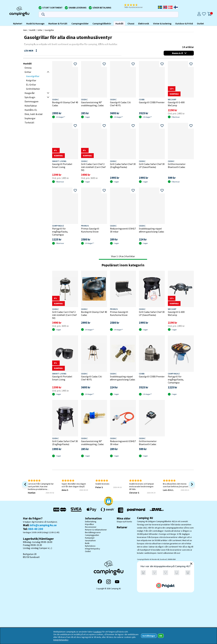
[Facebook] (100, 582)
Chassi (131, 23)
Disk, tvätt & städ (33, 114)
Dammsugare (31, 101)
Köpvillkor (90, 524)
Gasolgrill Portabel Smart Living (62, 166)
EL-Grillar (31, 85)
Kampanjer (90, 538)
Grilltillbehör (33, 89)
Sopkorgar (30, 118)
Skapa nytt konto (124, 522)
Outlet (200, 23)
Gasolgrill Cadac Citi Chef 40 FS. (120, 104)
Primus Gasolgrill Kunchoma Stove (90, 230)
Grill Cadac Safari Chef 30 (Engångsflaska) (123, 166)
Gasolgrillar (49, 30)
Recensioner (91, 527)
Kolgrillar (31, 80)
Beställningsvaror (93, 532)
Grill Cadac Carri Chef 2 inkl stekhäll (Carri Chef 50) (93, 167)
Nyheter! (18, 23)
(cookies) (97, 632)
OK (161, 636)
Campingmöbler (80, 23)
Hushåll (119, 23)
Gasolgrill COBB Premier (152, 102)
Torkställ (29, 122)
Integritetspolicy (93, 549)
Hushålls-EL (31, 110)
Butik (87, 543)
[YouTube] (117, 582)
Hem (25, 30)
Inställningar (149, 636)
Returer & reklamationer (96, 530)
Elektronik (144, 23)
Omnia (28, 68)
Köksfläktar (31, 106)
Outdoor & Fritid (184, 23)
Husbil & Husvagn (35, 23)
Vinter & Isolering (162, 23)
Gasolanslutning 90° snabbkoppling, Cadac (92, 104)
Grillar (40, 30)
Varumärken (90, 540)
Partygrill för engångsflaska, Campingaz (60, 232)
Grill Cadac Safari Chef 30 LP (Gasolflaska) (152, 166)
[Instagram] (108, 582)
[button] (135, 6)
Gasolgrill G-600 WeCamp (176, 104)
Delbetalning (91, 522)
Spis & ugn (30, 97)
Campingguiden (92, 535)
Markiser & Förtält (58, 23)
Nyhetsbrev (90, 546)
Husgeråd (29, 93)
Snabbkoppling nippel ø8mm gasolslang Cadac (152, 230)
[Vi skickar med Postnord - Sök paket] (136, 510)
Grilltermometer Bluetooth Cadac (177, 166)
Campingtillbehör (102, 23)
